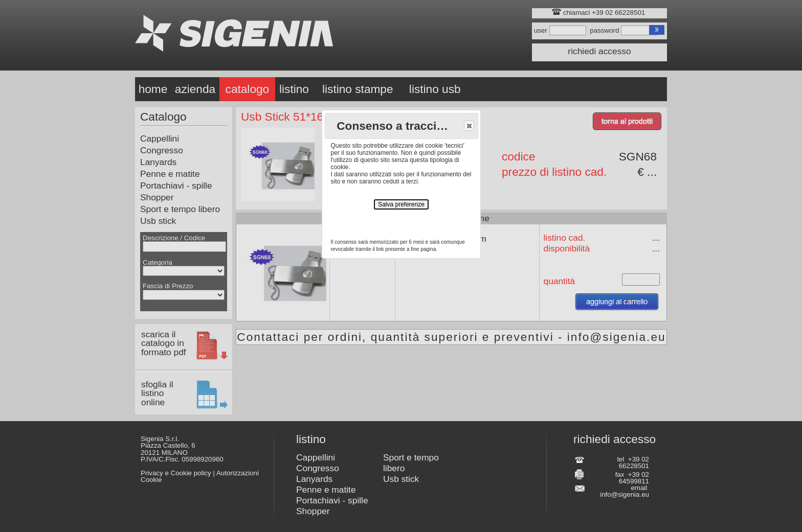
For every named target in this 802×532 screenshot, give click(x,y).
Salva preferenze (401, 204)
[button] (469, 126)
